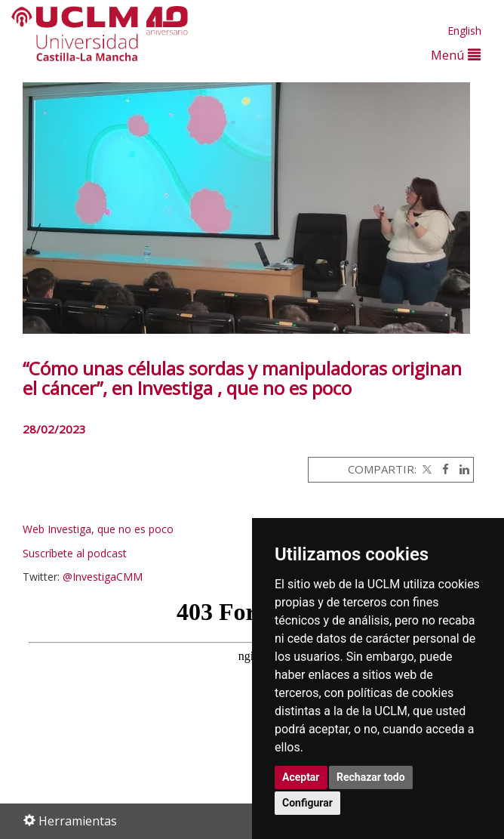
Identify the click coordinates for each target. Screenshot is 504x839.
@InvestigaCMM (103, 577)
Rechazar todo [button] (371, 777)
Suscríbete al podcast (75, 553)
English (464, 31)
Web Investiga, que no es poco (100, 529)
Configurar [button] (307, 803)
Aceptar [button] (301, 777)
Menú (456, 55)
